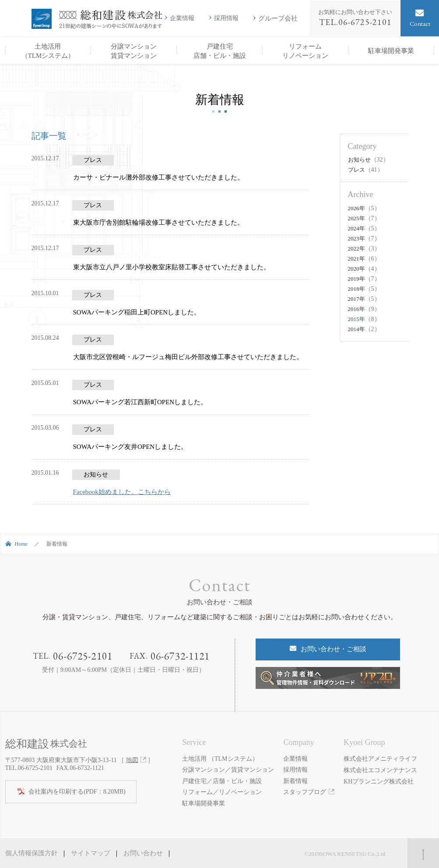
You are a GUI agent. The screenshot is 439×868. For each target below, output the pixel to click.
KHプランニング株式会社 (379, 781)
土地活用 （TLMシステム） (220, 759)
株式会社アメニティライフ (380, 759)
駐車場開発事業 (391, 51)
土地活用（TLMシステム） (48, 51)
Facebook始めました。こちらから (122, 492)
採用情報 (226, 18)
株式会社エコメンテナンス (380, 770)
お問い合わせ (143, 853)
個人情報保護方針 (32, 853)
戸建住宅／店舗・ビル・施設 (222, 781)
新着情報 (295, 781)
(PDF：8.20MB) (77, 792)
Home (21, 544)
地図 (132, 760)
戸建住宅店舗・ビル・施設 (220, 51)
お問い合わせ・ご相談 (334, 649)
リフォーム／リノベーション (222, 792)
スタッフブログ (305, 792)
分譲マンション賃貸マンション (134, 51)
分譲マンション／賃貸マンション (228, 770)
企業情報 (182, 18)
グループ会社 (278, 18)
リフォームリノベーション (305, 51)
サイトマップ (91, 853)
